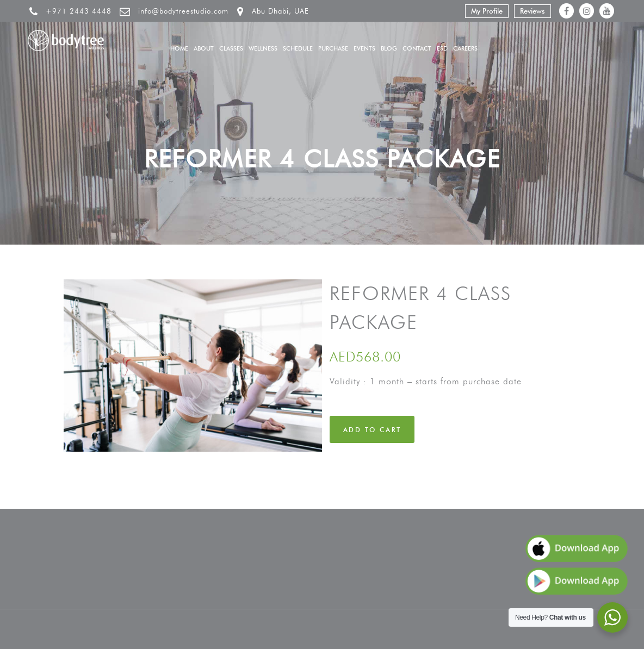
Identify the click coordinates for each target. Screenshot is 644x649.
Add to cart (372, 430)
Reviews (532, 11)
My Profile (487, 11)
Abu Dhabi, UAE (280, 11)
